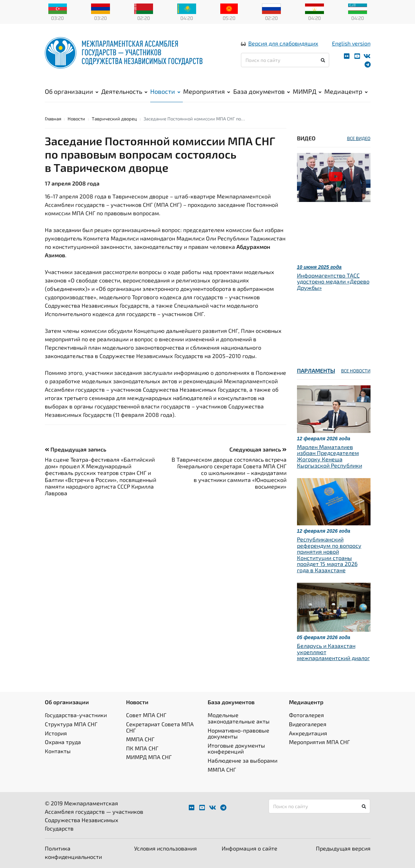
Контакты (58, 751)
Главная (53, 119)
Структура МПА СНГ (71, 724)
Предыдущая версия (343, 848)
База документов (262, 91)
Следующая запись (258, 449)
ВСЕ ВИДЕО (359, 138)
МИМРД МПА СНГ (149, 757)
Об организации (72, 91)
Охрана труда (63, 742)
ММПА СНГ (140, 739)
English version (351, 43)
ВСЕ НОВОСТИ (356, 371)
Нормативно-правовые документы (238, 733)
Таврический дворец (114, 119)
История (56, 733)
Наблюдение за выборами (243, 760)
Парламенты (316, 370)
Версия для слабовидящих (283, 43)
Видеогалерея (308, 724)
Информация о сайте (250, 848)
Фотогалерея (306, 715)
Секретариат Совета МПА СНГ (160, 727)
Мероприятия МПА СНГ (319, 742)
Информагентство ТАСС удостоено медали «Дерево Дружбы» (333, 281)
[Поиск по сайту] (285, 60)
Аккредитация (308, 733)
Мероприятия (207, 91)
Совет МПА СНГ (146, 715)
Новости (165, 91)
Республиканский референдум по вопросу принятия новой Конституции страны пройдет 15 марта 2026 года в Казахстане (329, 555)
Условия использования (165, 848)
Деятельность (124, 91)
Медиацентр (346, 91)
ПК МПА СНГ (142, 748)
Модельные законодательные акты (239, 718)
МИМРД (307, 91)
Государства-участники (76, 715)
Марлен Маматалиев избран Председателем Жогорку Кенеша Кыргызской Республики (330, 456)
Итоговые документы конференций (236, 748)
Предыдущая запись (75, 449)
